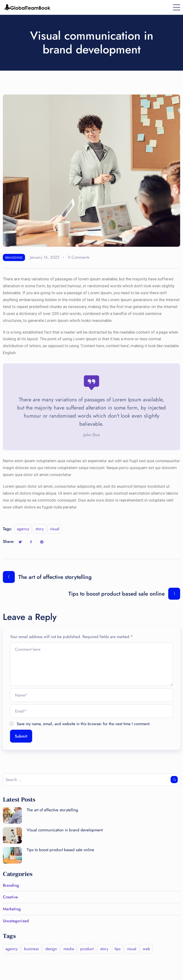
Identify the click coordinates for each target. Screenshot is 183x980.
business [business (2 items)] (31, 949)
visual (55, 529)
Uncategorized (16, 921)
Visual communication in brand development (65, 830)
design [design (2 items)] (51, 949)
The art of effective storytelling (52, 810)
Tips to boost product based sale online (60, 850)
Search (174, 780)
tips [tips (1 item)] (118, 949)
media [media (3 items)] (69, 949)
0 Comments (79, 257)
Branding (14, 258)
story (40, 529)
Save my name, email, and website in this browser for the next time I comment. (84, 724)
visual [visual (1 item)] (132, 949)
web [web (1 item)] (146, 949)
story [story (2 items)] (104, 949)
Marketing (12, 909)
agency (23, 529)
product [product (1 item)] (87, 949)
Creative (10, 897)
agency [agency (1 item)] (12, 949)
